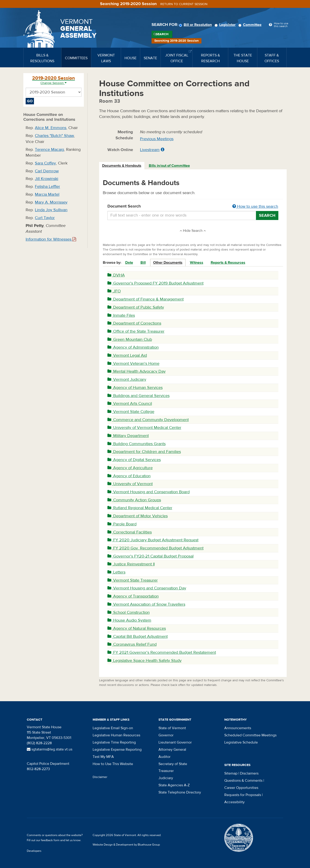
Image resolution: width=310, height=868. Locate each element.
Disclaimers (249, 773)
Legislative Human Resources (116, 735)
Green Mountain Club (130, 339)
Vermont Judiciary (127, 380)
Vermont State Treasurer (133, 580)
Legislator (226, 25)
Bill (143, 263)
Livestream (150, 150)
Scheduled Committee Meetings (250, 735)
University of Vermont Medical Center (144, 428)
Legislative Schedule (241, 742)
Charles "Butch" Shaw (54, 136)
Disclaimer (100, 777)
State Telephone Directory (180, 792)
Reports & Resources (228, 263)
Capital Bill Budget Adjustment (138, 637)
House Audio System (129, 620)
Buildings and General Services (138, 396)
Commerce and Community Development (148, 420)
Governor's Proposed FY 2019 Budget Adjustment (155, 283)
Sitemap (231, 773)
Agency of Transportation (133, 596)
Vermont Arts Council (130, 404)
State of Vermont (172, 728)
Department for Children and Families (144, 452)
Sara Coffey (45, 163)
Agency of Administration (133, 347)
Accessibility (234, 802)
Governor (166, 735)
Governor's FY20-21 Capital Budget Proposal (150, 556)
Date (129, 263)
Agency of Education (129, 476)
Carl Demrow (47, 171)
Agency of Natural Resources (137, 628)
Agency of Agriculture (130, 468)
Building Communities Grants (137, 444)
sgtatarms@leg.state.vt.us (50, 749)
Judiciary (166, 778)
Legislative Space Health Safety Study (144, 661)
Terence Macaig (49, 150)
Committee (251, 25)
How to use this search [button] (255, 206)
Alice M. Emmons (51, 128)
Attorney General (172, 750)
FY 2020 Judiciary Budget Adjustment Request (153, 540)
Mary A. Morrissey (51, 202)
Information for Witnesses (51, 239)
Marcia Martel (47, 194)
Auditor (164, 757)
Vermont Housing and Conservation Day (147, 588)
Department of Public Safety (136, 307)
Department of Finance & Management (146, 299)
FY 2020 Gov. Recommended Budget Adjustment (155, 548)
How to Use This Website (113, 764)
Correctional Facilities (130, 532)
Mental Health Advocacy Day (137, 371)
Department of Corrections (134, 323)
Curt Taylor (45, 218)
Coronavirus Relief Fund (132, 644)
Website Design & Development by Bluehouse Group (126, 845)
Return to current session (184, 4)
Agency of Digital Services (134, 460)
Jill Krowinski (47, 179)
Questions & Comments (243, 781)
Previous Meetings (157, 139)
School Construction (129, 612)
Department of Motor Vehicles (138, 516)
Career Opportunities (241, 788)
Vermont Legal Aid (127, 355)
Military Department (128, 436)
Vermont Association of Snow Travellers (146, 604)
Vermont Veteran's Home (133, 364)
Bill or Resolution (196, 25)
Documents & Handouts (122, 166)
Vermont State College (131, 412)
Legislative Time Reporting (114, 742)
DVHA (116, 275)
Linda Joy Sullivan (51, 210)
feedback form (50, 840)
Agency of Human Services (135, 388)
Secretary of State (173, 764)
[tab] (122, 166)
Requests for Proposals (243, 795)
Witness (197, 263)
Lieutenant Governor (175, 742)
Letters (116, 572)
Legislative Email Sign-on (113, 728)
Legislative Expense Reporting (117, 750)
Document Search (193, 207)
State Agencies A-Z (174, 785)
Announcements (238, 728)
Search (162, 34)
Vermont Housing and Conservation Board (149, 492)
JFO (114, 291)
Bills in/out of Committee (169, 166)
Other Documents (168, 263)
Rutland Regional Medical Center (140, 508)
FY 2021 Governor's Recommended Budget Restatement (162, 653)
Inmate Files (121, 315)
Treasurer (166, 771)
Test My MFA (103, 757)
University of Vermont (130, 484)
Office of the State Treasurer (136, 331)
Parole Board (122, 524)
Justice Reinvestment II (131, 564)
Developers (34, 851)
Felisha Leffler (47, 187)
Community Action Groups (134, 500)
